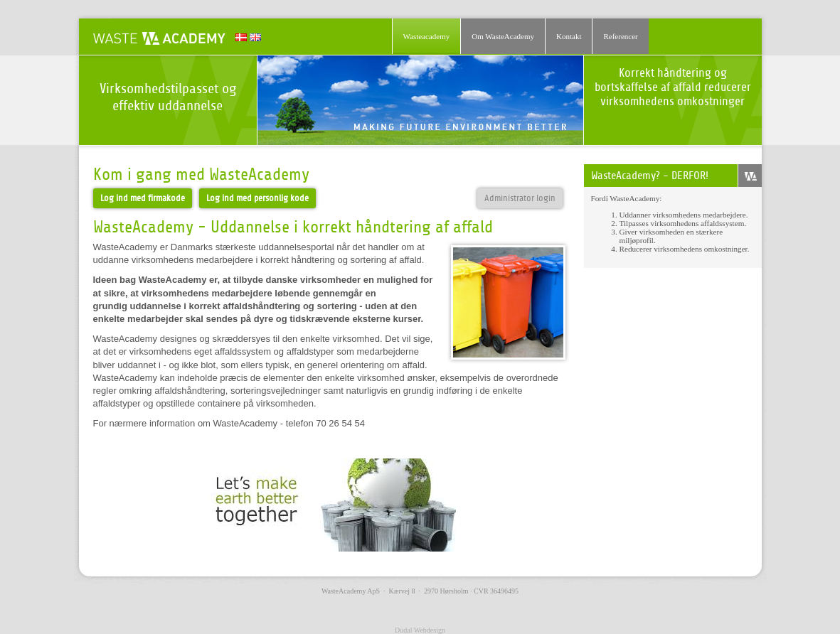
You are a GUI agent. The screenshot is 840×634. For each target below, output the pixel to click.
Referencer (620, 36)
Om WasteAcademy (503, 36)
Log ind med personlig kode (257, 198)
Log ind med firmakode (143, 198)
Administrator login (520, 198)
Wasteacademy (427, 36)
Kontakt (569, 36)
